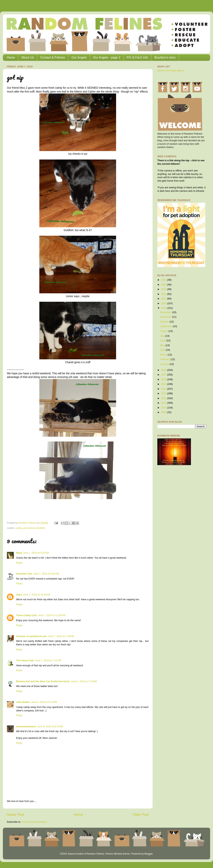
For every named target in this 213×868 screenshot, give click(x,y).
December (166, 312)
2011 (164, 403)
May (163, 345)
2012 (164, 398)
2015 (164, 384)
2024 (164, 285)
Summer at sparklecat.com (31, 636)
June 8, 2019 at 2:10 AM (84, 681)
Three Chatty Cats (26, 615)
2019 (164, 308)
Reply (19, 563)
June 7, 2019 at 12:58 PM (52, 615)
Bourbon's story (165, 57)
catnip (19, 528)
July (163, 336)
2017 (164, 375)
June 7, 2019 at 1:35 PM (61, 636)
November (166, 317)
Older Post (141, 815)
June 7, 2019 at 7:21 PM (48, 661)
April (163, 350)
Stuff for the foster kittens (171, 71)
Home (11, 57)
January (165, 364)
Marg (19, 553)
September (166, 326)
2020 (164, 303)
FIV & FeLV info (137, 57)
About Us (28, 57)
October (165, 322)
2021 (164, 299)
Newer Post (15, 815)
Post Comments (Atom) (34, 822)
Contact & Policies (53, 57)
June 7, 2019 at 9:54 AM (46, 574)
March (164, 355)
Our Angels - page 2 (107, 57)
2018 (164, 370)
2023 (164, 289)
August (164, 331)
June (163, 341)
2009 (164, 412)
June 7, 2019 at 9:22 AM (36, 553)
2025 (164, 280)
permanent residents (34, 528)
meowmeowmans (26, 727)
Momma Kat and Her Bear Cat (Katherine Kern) (43, 681)
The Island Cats (25, 661)
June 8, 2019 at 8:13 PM (44, 702)
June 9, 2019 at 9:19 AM (50, 727)
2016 (164, 379)
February (165, 359)
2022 (164, 294)
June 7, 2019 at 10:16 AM (37, 595)
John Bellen (23, 702)
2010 (164, 408)
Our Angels (79, 57)
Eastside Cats (24, 574)
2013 (164, 393)
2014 (164, 389)
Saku (19, 595)
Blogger (148, 854)
